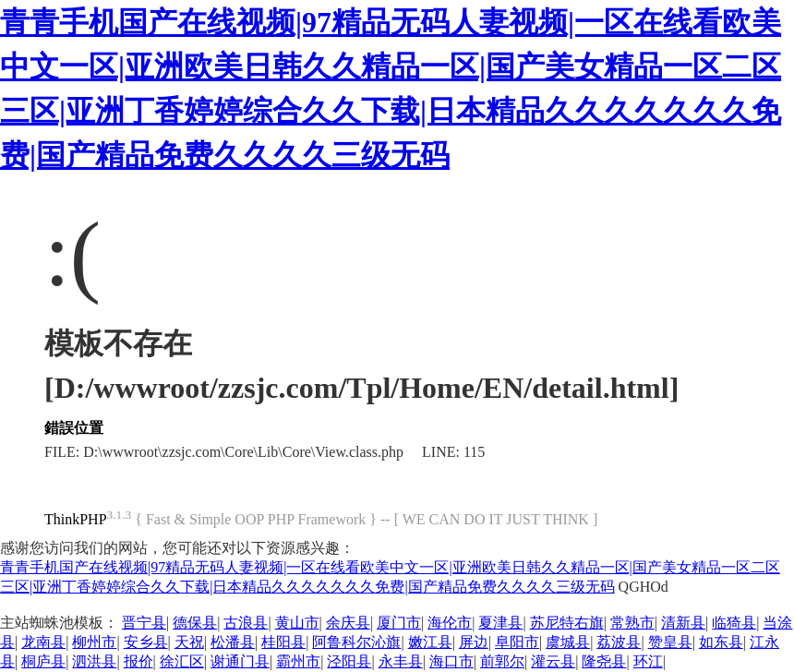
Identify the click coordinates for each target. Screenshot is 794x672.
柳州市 (94, 642)
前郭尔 (502, 661)
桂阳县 (283, 642)
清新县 (683, 623)
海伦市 (450, 623)
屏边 (474, 642)
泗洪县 (94, 661)
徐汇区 (182, 661)
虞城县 (568, 642)
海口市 (451, 661)
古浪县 (246, 623)
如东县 (721, 642)
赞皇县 (670, 642)
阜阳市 (517, 642)
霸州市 (298, 661)
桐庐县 (43, 661)
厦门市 (399, 623)
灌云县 (553, 661)
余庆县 (348, 623)
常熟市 (632, 623)
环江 (648, 661)
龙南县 (43, 642)
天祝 (189, 642)
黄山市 (297, 623)
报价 (138, 661)
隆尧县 (604, 661)
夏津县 (500, 623)
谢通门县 (240, 661)
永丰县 (401, 661)
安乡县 (146, 642)
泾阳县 (349, 661)
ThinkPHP (76, 519)
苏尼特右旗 (567, 623)
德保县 (195, 623)
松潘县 (233, 642)
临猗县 (734, 623)
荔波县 (619, 642)
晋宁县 (144, 623)
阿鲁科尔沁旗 (356, 642)
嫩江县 (430, 642)
